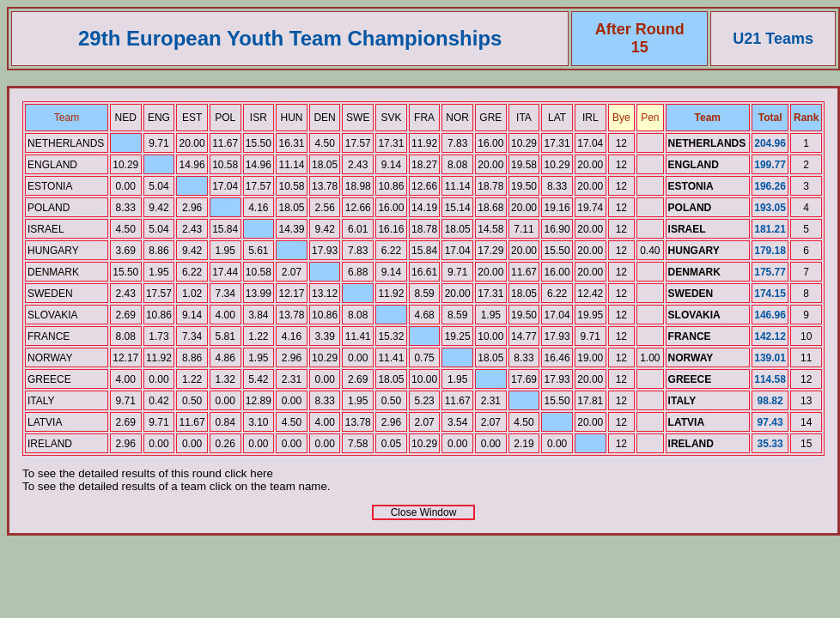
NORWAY (50, 358)
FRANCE (49, 336)
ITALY (41, 401)
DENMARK (53, 272)
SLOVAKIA (52, 315)
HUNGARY (53, 251)
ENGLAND (52, 165)
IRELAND (50, 444)
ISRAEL (46, 229)
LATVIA (45, 422)
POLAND (49, 208)
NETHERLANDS (66, 143)
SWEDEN (50, 294)
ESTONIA (50, 186)
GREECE (49, 379)
